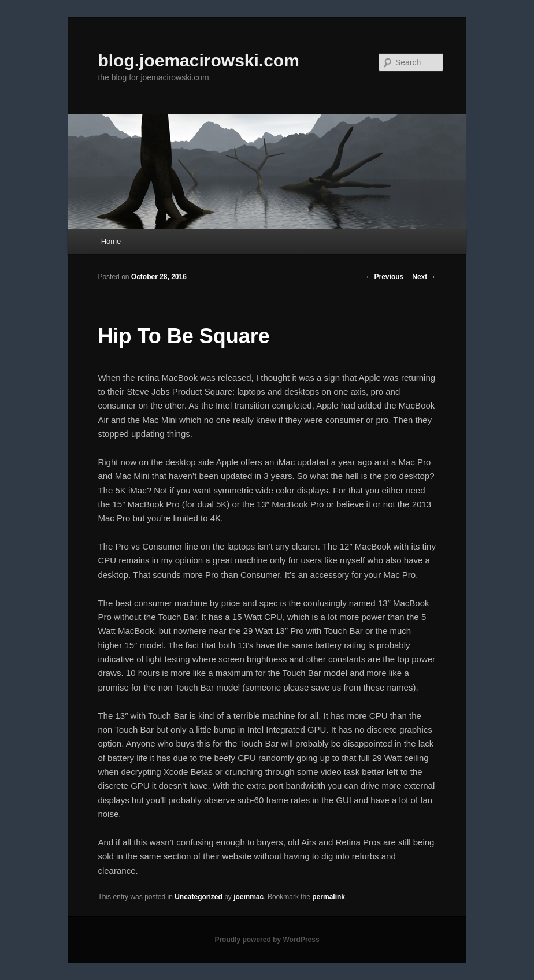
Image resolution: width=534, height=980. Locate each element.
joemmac (249, 897)
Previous (384, 277)
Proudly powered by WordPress (267, 940)
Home (111, 241)
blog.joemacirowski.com (198, 60)
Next (424, 277)
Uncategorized (199, 897)
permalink (329, 897)
